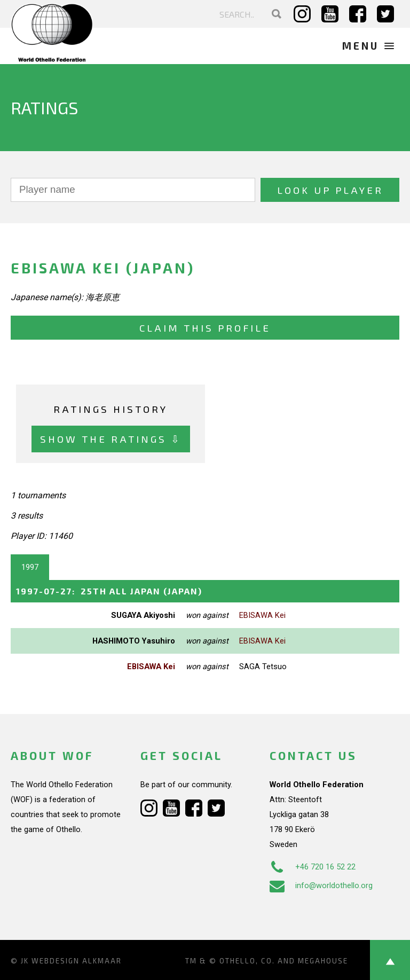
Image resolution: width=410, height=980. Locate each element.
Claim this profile (205, 328)
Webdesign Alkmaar (77, 961)
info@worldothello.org (321, 885)
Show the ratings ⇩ (111, 439)
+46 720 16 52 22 (313, 867)
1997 (30, 567)
